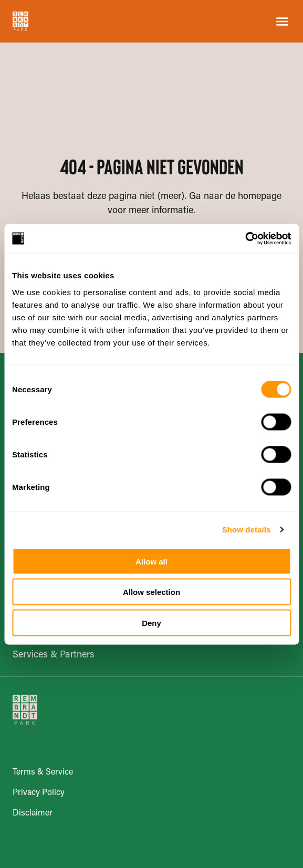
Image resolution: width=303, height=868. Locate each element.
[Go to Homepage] (20, 21)
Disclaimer (33, 813)
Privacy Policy (39, 793)
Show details (247, 530)
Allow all (151, 561)
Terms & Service (43, 772)
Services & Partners (54, 655)
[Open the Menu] (282, 22)
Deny (151, 623)
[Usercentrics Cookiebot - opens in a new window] (245, 238)
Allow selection (151, 592)
